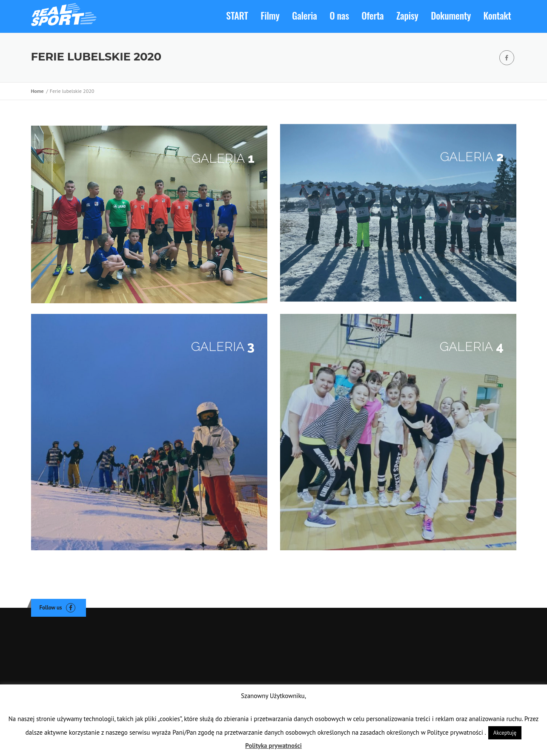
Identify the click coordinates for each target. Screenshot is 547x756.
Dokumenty (451, 15)
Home (39, 91)
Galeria (305, 15)
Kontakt (497, 15)
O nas (339, 15)
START (237, 15)
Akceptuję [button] (505, 733)
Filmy (270, 15)
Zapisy (407, 15)
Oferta (372, 15)
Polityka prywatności (273, 746)
